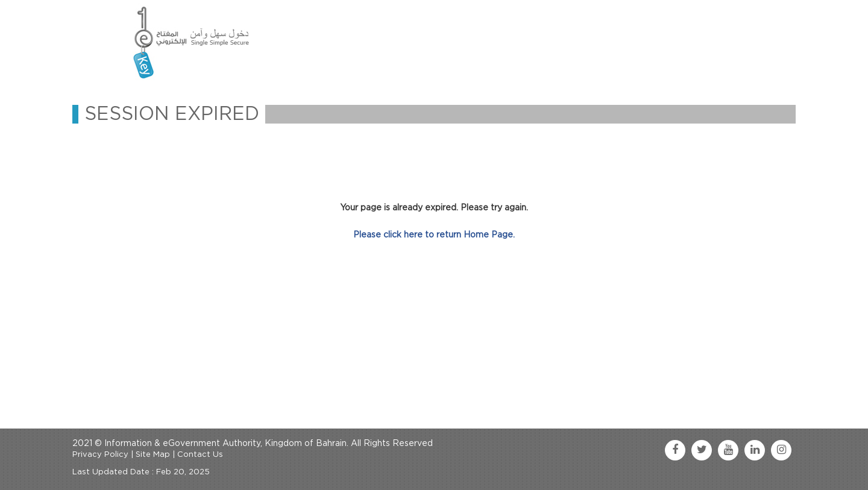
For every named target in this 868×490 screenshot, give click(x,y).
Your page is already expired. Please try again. (434, 208)
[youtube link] (728, 450)
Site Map (153, 455)
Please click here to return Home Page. (434, 235)
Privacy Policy (100, 455)
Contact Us (200, 455)
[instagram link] (781, 450)
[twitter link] (702, 450)
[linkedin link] (755, 450)
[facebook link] (675, 450)
